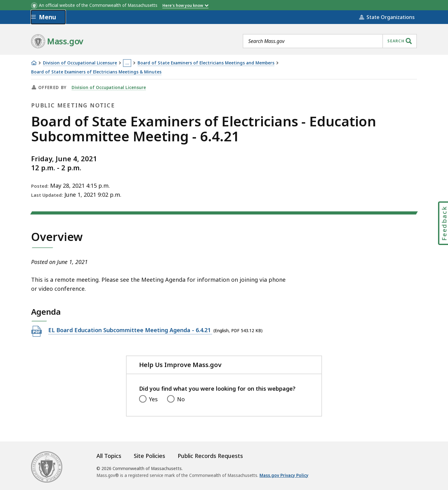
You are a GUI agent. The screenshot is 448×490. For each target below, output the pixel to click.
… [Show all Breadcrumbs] (127, 63)
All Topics (109, 456)
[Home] (34, 63)
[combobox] (330, 41)
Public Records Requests (210, 456)
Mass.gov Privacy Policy (284, 475)
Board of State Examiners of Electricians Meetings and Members (206, 63)
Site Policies (149, 456)
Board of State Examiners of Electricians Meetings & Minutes (96, 72)
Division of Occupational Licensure (80, 63)
